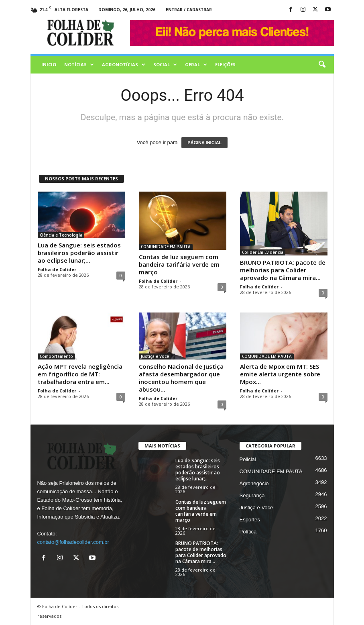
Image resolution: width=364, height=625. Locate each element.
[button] (322, 65)
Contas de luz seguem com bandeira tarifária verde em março (179, 264)
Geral (196, 65)
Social (165, 65)
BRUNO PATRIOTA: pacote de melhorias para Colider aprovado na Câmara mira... (283, 270)
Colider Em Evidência (263, 252)
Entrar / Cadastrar (189, 10)
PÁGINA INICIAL (204, 143)
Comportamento (56, 356)
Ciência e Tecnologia (61, 235)
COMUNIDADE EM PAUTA (166, 247)
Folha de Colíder (57, 269)
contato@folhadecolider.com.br (73, 542)
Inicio (49, 64)
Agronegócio (254, 483)
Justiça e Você (155, 356)
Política (248, 532)
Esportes (250, 520)
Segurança (252, 495)
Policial (248, 459)
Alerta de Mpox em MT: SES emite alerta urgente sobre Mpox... (280, 374)
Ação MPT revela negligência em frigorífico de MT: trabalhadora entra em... (80, 374)
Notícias (79, 65)
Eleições (225, 64)
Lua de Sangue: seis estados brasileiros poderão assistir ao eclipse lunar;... (79, 253)
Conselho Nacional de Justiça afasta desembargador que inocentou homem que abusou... (181, 378)
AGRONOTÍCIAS (124, 65)
